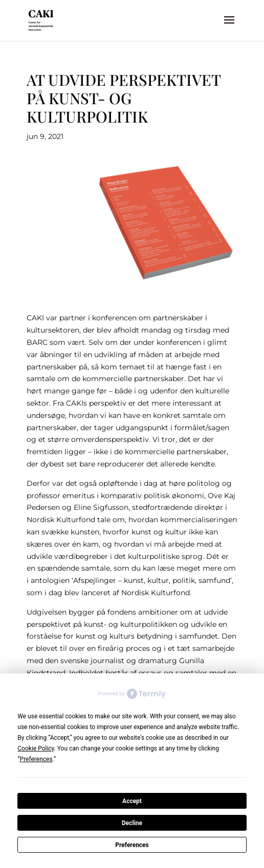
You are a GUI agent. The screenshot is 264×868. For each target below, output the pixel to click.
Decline (132, 823)
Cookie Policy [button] (36, 748)
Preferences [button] (36, 759)
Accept (132, 801)
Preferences (132, 845)
